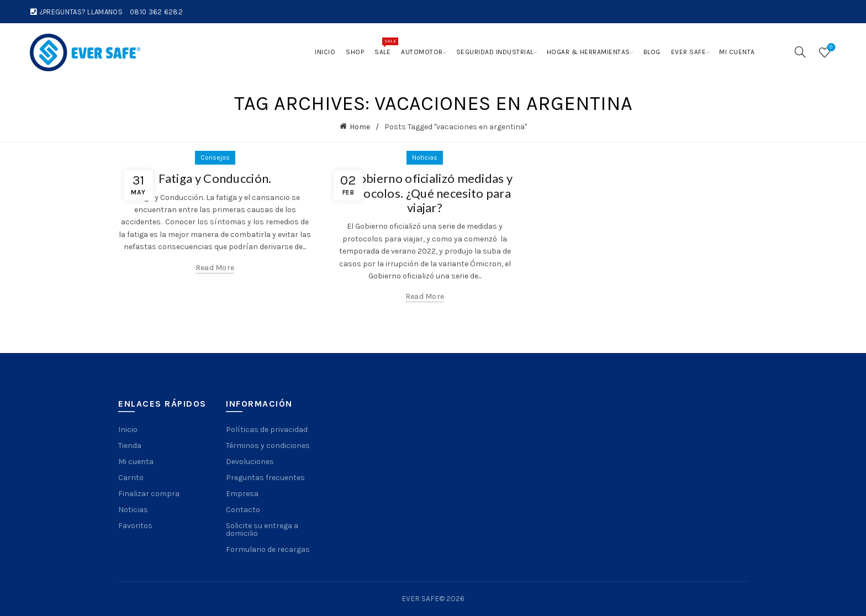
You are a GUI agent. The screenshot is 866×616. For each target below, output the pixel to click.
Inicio (325, 52)
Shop (355, 52)
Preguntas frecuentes (265, 478)
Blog (652, 52)
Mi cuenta (737, 52)
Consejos (215, 157)
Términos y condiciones (268, 446)
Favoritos (135, 526)
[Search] (800, 52)
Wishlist (830, 48)
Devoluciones (250, 462)
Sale (385, 46)
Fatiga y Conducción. (215, 178)
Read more (215, 268)
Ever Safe (689, 52)
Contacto (243, 510)
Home (360, 127)
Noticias (425, 157)
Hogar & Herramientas (588, 52)
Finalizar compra (149, 494)
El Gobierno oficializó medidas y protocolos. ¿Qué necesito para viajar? (425, 193)
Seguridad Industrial (495, 52)
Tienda (130, 446)
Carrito (131, 478)
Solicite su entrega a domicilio (262, 530)
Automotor (422, 52)
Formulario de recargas (268, 549)
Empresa (242, 494)
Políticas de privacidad (267, 430)
